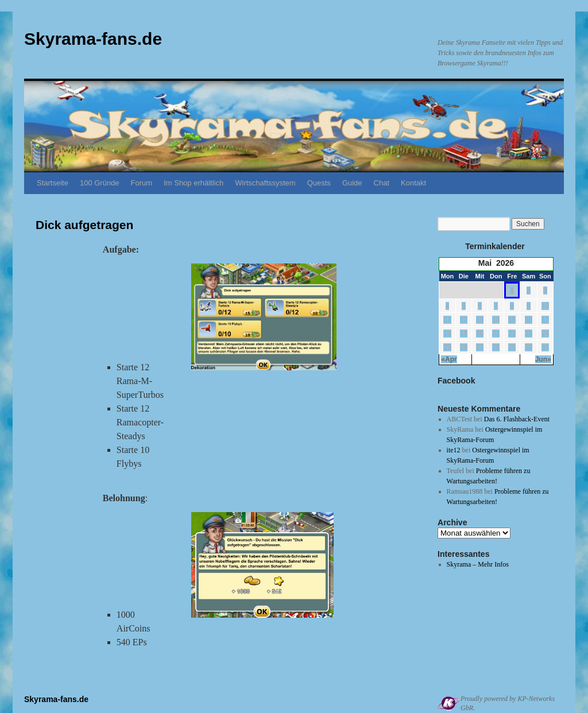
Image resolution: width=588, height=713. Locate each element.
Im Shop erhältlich (194, 183)
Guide (352, 183)
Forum (142, 183)
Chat (382, 183)
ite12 (454, 450)
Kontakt (413, 183)
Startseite (53, 183)
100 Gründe (100, 183)
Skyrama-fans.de (93, 39)
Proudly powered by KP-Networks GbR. (508, 703)
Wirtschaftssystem (265, 183)
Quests (319, 183)
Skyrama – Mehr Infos (478, 564)
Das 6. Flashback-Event (517, 419)
